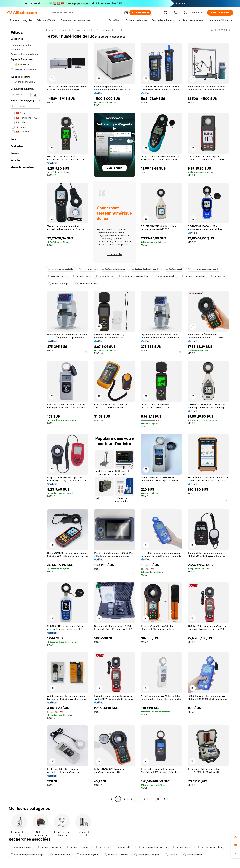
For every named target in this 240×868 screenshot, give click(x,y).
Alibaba (50, 30)
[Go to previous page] (111, 799)
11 (158, 799)
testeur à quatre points (209, 847)
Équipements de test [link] (111, 30)
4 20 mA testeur (57, 276)
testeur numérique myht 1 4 (152, 847)
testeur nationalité (165, 276)
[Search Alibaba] (85, 13)
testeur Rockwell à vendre (146, 269)
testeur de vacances (87, 284)
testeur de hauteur (78, 847)
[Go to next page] (165, 799)
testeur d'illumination (114, 269)
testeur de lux (87, 269)
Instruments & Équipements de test (77, 30)
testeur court (174, 269)
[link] (236, 836)
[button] (126, 13)
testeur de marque (59, 284)
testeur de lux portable (61, 269)
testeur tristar (82, 276)
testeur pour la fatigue (147, 855)
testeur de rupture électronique (27, 855)
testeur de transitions (116, 855)
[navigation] (25, 415)
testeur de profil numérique (134, 276)
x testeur (171, 855)
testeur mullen (182, 847)
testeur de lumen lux (193, 276)
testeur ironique (193, 855)
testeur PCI (102, 847)
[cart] (176, 13)
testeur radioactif (60, 855)
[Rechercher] (140, 13)
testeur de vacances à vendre (204, 269)
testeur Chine (123, 847)
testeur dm (218, 276)
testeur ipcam (105, 276)
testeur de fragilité (87, 855)
